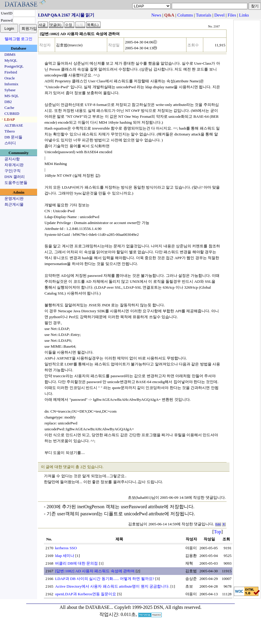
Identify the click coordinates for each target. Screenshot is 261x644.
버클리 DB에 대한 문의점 (77, 563)
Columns (185, 15)
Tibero (10, 131)
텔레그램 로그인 (19, 39)
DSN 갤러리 (15, 177)
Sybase (10, 90)
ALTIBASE (14, 125)
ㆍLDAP (8, 119)
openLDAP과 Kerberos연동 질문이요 (86, 594)
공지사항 (12, 159)
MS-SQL (12, 96)
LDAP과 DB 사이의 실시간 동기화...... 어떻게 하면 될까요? (105, 579)
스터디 (10, 143)
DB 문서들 (13, 137)
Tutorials (204, 15)
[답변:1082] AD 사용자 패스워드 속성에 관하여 (95, 571)
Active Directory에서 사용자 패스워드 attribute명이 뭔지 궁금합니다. (112, 586)
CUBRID (12, 113)
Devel (220, 15)
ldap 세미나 (65, 556)
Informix (11, 84)
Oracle (10, 78)
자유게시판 (14, 165)
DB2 (8, 102)
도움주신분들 (16, 183)
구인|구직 (13, 171)
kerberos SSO (66, 548)
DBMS (10, 54)
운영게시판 (14, 198)
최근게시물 (14, 204)
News (156, 15)
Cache (9, 108)
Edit (218, 524)
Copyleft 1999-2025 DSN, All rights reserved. (158, 607)
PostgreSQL (14, 66)
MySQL (11, 60)
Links (244, 15)
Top (218, 532)
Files (232, 15)
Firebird (11, 72)
